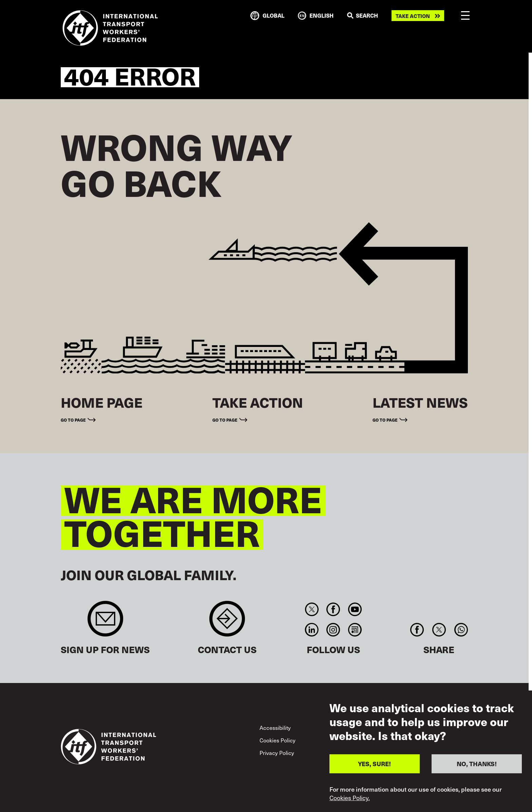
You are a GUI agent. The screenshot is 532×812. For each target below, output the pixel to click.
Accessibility (275, 728)
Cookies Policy (278, 740)
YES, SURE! (374, 764)
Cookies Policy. (350, 798)
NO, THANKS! (477, 764)
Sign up (105, 622)
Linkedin (312, 630)
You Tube (355, 609)
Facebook (333, 609)
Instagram (333, 630)
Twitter (312, 609)
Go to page (73, 420)
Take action (413, 16)
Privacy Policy (277, 753)
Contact (227, 622)
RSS (355, 630)
